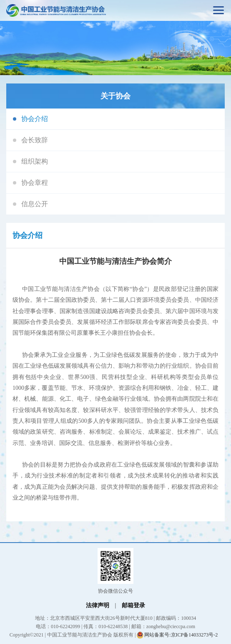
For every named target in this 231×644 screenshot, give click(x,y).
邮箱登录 (133, 605)
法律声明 (98, 605)
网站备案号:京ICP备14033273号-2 (177, 635)
